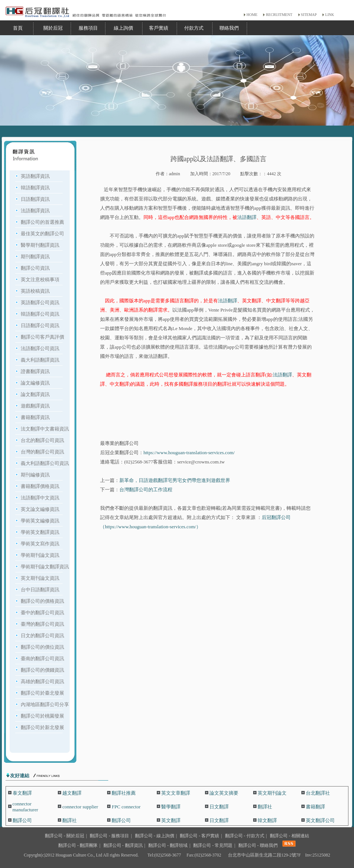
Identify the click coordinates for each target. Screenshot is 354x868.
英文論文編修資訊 (40, 509)
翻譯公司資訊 (35, 268)
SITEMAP (309, 15)
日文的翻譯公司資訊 (42, 636)
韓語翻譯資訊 (35, 188)
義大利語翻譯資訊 (40, 360)
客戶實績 (159, 28)
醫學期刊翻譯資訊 (40, 245)
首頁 (18, 28)
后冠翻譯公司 (276, 517)
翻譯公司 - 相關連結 (290, 836)
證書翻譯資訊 (35, 371)
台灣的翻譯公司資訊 (42, 452)
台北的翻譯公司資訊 (42, 440)
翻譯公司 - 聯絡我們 (258, 845)
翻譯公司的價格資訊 (42, 601)
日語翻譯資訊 (35, 199)
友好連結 (20, 776)
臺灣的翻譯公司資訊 (42, 624)
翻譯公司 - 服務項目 (109, 836)
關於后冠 (53, 28)
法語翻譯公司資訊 (40, 348)
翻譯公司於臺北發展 (42, 693)
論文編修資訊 (35, 383)
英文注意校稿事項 (40, 280)
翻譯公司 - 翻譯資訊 (123, 845)
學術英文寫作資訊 (40, 544)
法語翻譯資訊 (35, 211)
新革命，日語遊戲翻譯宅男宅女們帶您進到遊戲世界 (175, 480)
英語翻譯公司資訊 (40, 302)
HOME (252, 15)
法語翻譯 (247, 217)
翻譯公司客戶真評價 (42, 337)
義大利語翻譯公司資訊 (45, 463)
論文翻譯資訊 (35, 394)
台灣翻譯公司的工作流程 (146, 490)
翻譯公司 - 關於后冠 (64, 836)
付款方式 (194, 28)
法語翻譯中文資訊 (40, 498)
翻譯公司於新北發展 (42, 727)
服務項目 (88, 28)
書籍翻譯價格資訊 (40, 486)
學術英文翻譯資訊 (40, 532)
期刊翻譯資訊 (35, 257)
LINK (330, 15)
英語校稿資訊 (35, 291)
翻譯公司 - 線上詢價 (155, 836)
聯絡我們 (229, 28)
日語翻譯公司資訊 (40, 325)
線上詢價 (123, 28)
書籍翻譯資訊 (35, 417)
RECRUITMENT (279, 15)
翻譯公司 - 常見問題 (213, 845)
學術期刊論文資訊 (40, 555)
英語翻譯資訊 (35, 176)
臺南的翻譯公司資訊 (42, 659)
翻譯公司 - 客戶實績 (199, 836)
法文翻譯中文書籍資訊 (45, 429)
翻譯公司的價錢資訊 (42, 670)
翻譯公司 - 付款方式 (245, 836)
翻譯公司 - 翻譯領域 (168, 845)
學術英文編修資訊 (40, 521)
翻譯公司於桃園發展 (42, 716)
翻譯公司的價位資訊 (42, 647)
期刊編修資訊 (35, 475)
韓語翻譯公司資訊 (40, 314)
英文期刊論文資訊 (40, 578)
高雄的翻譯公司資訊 (42, 681)
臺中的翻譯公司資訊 (42, 613)
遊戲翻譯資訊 (35, 406)
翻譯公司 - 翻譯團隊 (78, 845)
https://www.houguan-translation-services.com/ (189, 453)
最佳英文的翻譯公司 (42, 234)
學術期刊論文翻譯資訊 (45, 567)
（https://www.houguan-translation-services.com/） (150, 527)
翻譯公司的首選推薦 (42, 222)
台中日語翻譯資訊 (40, 590)
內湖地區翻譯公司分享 (45, 704)
